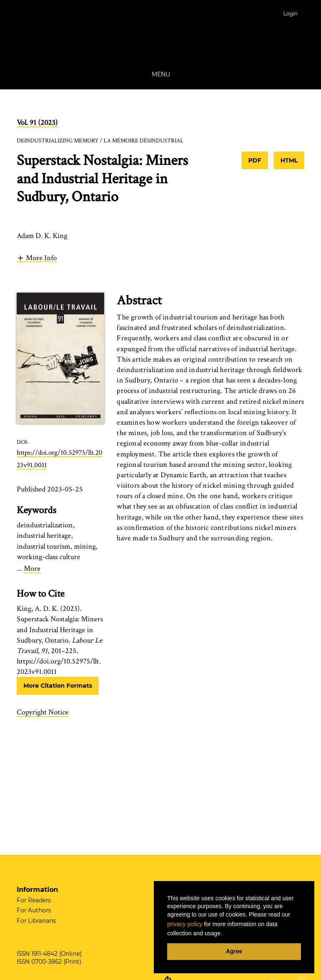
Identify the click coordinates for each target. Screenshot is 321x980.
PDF (255, 160)
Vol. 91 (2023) (37, 123)
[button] (37, 257)
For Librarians (36, 921)
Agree (234, 951)
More (32, 569)
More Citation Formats (58, 686)
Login (290, 14)
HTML (289, 160)
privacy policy (185, 924)
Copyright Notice (43, 712)
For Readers (34, 900)
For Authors (34, 910)
